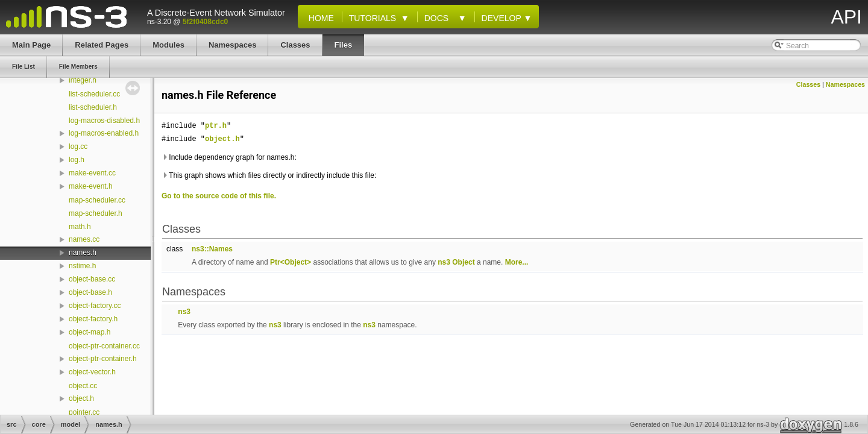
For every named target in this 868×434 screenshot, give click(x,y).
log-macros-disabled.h (104, 121)
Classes (808, 84)
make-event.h (91, 186)
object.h (81, 398)
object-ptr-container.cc (104, 346)
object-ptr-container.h (103, 359)
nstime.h (82, 266)
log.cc (78, 146)
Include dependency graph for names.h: (229, 157)
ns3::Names (212, 249)
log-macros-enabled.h (104, 133)
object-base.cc (92, 279)
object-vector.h (92, 372)
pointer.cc (84, 412)
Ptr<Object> (291, 262)
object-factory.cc (95, 306)
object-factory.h (93, 319)
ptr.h (216, 126)
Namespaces (845, 84)
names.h (83, 253)
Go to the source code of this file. (219, 196)
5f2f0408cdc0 (205, 22)
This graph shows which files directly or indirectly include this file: (269, 175)
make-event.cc (92, 173)
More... (517, 262)
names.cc (84, 239)
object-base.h (90, 292)
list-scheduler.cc (94, 94)
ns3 (444, 262)
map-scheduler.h (96, 213)
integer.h (83, 80)
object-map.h (90, 332)
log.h (77, 160)
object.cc (83, 386)
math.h (80, 227)
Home (319, 18)
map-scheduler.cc (97, 200)
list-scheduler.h (93, 107)
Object (463, 262)
